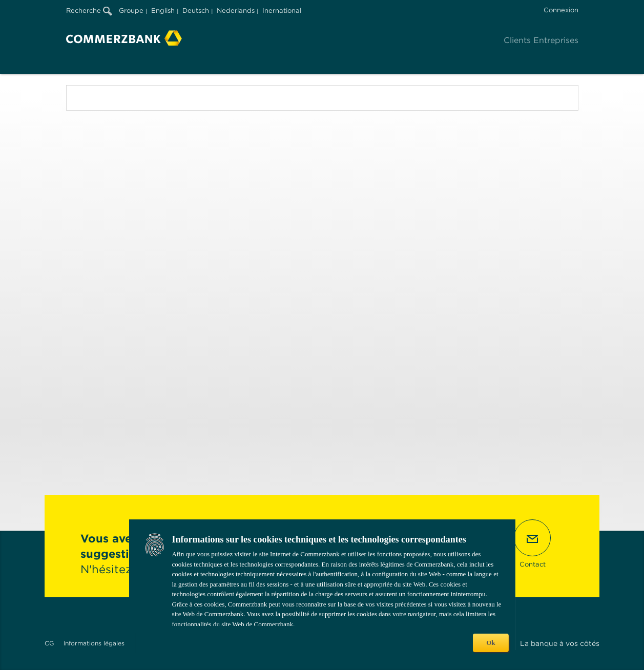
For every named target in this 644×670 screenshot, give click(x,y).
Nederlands (236, 11)
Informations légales (94, 643)
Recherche (89, 11)
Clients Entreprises (541, 40)
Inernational (282, 11)
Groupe (131, 11)
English (163, 11)
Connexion (561, 10)
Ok (491, 643)
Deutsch (196, 11)
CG (49, 643)
